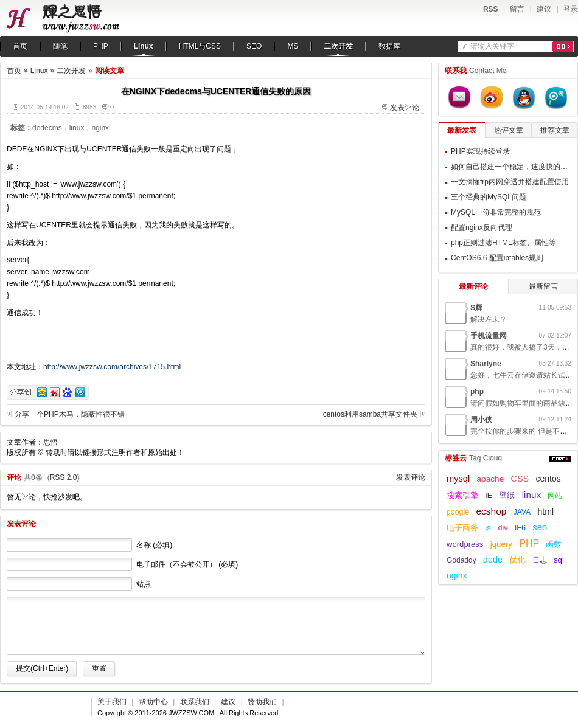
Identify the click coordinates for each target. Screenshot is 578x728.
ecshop (491, 511)
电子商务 (462, 528)
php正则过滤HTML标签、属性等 (503, 243)
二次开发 (338, 46)
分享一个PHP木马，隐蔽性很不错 (70, 414)
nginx (100, 128)
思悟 (50, 442)
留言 (517, 9)
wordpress (465, 544)
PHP (101, 46)
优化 (517, 560)
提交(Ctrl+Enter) (42, 668)
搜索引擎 (462, 496)
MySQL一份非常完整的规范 (496, 212)
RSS (491, 9)
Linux (144, 46)
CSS (520, 479)
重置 (99, 668)
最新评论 (473, 286)
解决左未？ (489, 319)
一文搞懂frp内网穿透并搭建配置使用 (510, 182)
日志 (540, 560)
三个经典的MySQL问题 (489, 197)
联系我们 (195, 702)
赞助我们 (262, 702)
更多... (560, 459)
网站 (555, 496)
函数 (554, 544)
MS (293, 46)
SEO (254, 46)
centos (548, 479)
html (545, 511)
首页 (20, 46)
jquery (501, 544)
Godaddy (461, 560)
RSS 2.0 (64, 477)
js (488, 528)
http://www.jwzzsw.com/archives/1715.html (112, 367)
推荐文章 (555, 130)
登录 (571, 9)
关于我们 (112, 702)
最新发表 (462, 130)
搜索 (563, 47)
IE (489, 496)
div (503, 528)
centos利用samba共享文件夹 (370, 414)
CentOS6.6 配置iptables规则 (497, 258)
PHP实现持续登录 (480, 151)
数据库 (389, 46)
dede (493, 560)
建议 (544, 9)
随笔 (60, 46)
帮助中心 (153, 702)
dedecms (47, 128)
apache (491, 479)
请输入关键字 (492, 46)
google (458, 512)
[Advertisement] (349, 220)
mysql (458, 479)
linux (77, 128)
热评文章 (509, 130)
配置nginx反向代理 (482, 227)
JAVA (522, 512)
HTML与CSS (200, 46)
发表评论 (405, 108)
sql (559, 560)
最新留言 (543, 286)
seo (540, 527)
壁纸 (507, 496)
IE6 (520, 528)
